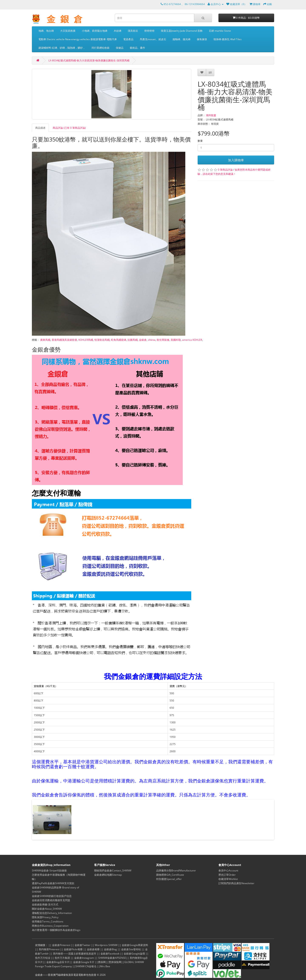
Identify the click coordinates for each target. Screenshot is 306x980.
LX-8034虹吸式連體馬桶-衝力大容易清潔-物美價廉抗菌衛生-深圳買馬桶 (89, 60)
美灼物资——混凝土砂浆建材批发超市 (75, 954)
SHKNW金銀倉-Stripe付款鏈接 (49, 870)
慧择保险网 (115, 962)
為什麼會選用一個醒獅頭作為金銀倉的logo (56, 930)
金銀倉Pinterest (61, 945)
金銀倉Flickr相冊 (73, 949)
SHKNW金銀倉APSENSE (112, 958)
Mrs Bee (105, 966)
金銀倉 (143, 340)
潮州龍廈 (211, 115)
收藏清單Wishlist (228, 879)
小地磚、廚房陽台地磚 (95, 31)
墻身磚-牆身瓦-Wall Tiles (227, 39)
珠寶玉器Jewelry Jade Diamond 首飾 (182, 31)
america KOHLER (192, 340)
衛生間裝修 (163, 340)
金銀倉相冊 (93, 949)
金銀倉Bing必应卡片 (58, 962)
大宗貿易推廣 (68, 31)
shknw (152, 340)
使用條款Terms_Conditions (48, 921)
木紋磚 (118, 31)
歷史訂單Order (227, 875)
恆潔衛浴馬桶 (102, 340)
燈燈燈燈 (149, 31)
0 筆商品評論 (225, 170)
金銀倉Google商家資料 (135, 945)
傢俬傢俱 (202, 39)
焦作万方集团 (62, 958)
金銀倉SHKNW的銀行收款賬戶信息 (52, 896)
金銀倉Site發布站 (131, 949)
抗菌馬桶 (133, 340)
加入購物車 (236, 160)
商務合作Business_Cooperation (50, 926)
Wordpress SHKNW (106, 945)
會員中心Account (228, 870)
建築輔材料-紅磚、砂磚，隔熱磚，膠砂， (62, 48)
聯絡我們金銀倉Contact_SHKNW (113, 870)
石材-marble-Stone (220, 31)
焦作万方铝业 (43, 958)
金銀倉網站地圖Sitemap (108, 875)
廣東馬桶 (45, 340)
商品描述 (40, 128)
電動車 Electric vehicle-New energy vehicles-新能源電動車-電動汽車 (78, 39)
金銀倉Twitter (83, 945)
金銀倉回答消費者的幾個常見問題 (51, 900)
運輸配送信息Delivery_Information (52, 913)
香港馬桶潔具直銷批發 (64, 340)
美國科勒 (176, 340)
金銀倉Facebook (110, 954)
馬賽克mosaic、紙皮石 (153, 39)
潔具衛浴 (133, 31)
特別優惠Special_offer (169, 879)
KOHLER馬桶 (86, 340)
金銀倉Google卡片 (84, 962)
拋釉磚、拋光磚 (181, 39)
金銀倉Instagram (84, 958)
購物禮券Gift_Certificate (170, 875)
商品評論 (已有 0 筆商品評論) (69, 128)
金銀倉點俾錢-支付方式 (45, 904)
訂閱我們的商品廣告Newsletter (236, 883)
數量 (200, 141)
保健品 (120, 48)
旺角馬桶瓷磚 (119, 340)
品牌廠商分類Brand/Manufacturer (176, 870)
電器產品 (128, 39)
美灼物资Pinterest (49, 949)
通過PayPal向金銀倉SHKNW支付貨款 (53, 883)
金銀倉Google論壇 (134, 954)
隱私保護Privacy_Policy (45, 917)
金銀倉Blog (110, 949)
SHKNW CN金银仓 (86, 966)
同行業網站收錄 (101, 48)
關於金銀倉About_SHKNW (47, 909)
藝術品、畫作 (137, 48)
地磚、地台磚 (46, 31)
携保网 (102, 962)
